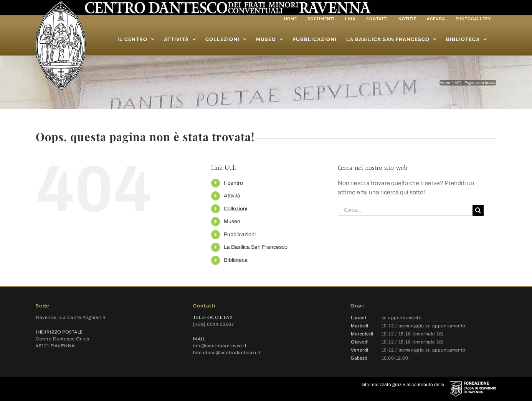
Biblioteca (236, 260)
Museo (232, 221)
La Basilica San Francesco (256, 247)
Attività (232, 196)
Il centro (233, 183)
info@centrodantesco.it (220, 346)
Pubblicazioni (240, 234)
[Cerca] (478, 210)
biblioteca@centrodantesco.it (227, 353)
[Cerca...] (405, 210)
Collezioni (235, 209)
